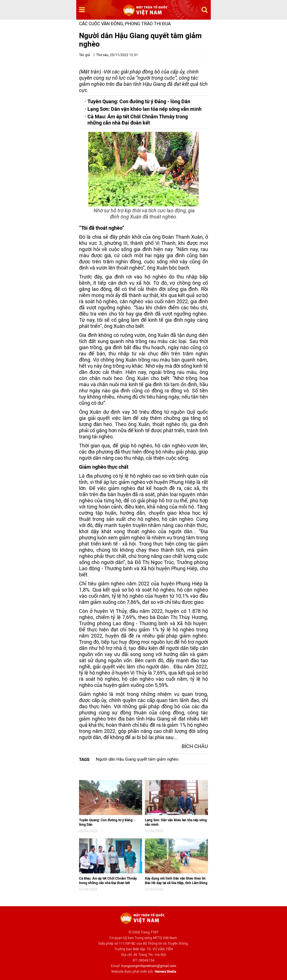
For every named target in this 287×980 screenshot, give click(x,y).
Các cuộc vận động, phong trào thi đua (125, 24)
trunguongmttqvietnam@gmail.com (149, 966)
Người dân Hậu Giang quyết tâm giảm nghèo (137, 759)
